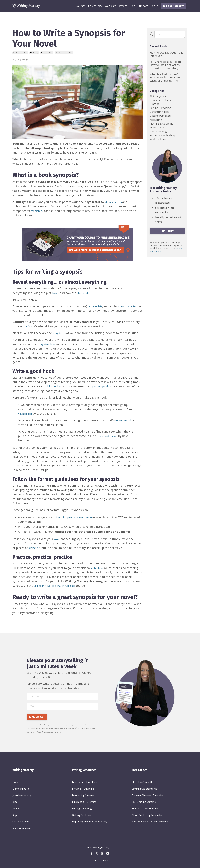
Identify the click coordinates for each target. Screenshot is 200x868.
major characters (131, 306)
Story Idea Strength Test (145, 783)
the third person (67, 517)
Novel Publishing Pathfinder (147, 816)
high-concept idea (103, 386)
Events (123, 6)
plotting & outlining (163, 128)
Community (95, 6)
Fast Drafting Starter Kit (145, 803)
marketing (34, 53)
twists (56, 293)
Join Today (167, 237)
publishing (98, 568)
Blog (132, 6)
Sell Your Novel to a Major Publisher (57, 586)
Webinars (111, 6)
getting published (20, 53)
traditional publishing (64, 53)
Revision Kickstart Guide (145, 809)
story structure (47, 344)
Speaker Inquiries (22, 829)
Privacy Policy (36, 733)
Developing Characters (84, 796)
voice (57, 539)
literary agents (114, 202)
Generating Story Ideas (84, 783)
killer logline (55, 386)
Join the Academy (22, 796)
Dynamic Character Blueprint (148, 796)
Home (16, 783)
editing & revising (161, 110)
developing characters (165, 101)
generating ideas (161, 114)
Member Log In (21, 789)
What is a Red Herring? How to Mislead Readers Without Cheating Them (165, 78)
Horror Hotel (125, 420)
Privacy (105, 862)
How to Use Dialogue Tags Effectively (166, 54)
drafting (155, 105)
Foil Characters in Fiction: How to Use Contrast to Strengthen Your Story (166, 65)
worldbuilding (159, 145)
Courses (81, 6)
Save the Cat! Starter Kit (144, 789)
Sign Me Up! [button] (37, 718)
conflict (28, 326)
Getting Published (82, 816)
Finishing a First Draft (84, 803)
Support (143, 6)
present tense (88, 517)
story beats (60, 333)
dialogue (34, 548)
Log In (154, 6)
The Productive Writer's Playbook (150, 823)
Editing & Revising (82, 809)
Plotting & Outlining (83, 789)
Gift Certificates (21, 823)
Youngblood (26, 414)
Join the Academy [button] (173, 6)
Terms (95, 862)
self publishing (47, 53)
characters (37, 211)
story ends (85, 293)
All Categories (159, 96)
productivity (158, 132)
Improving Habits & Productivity (90, 823)
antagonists (96, 306)
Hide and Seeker (109, 436)
